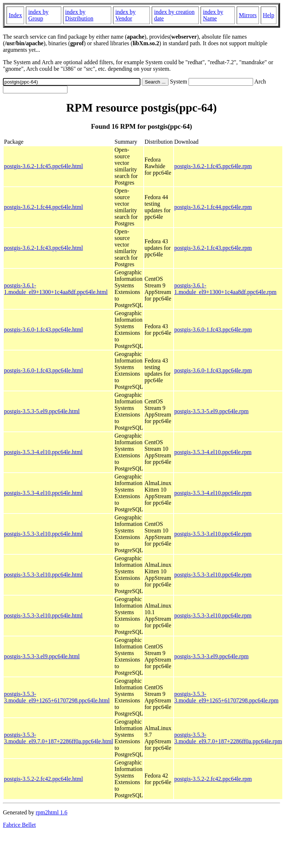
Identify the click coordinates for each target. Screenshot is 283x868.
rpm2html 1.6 (52, 812)
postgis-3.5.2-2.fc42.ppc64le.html (43, 779)
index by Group (38, 15)
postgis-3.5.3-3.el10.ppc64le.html (43, 534)
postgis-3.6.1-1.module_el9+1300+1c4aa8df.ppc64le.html (56, 289)
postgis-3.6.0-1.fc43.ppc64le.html (43, 330)
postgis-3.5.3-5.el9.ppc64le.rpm (212, 411)
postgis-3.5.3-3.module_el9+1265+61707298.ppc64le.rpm (226, 697)
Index (15, 15)
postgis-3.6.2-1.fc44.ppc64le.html (43, 207)
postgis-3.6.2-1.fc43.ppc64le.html (43, 248)
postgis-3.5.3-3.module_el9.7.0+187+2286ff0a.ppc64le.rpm (228, 738)
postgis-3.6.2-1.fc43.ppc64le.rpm (213, 248)
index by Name (213, 15)
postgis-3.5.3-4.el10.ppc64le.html (43, 452)
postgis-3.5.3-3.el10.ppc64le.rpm (213, 534)
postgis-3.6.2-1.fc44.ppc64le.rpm (213, 207)
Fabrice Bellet (19, 825)
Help (269, 15)
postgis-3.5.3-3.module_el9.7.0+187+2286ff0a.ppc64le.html (59, 738)
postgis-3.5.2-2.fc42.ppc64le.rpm (213, 779)
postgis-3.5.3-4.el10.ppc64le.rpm (213, 452)
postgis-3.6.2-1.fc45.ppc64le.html (43, 166)
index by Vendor (125, 15)
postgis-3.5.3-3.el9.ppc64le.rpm (212, 656)
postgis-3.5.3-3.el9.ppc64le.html (42, 656)
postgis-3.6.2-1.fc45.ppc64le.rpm (213, 166)
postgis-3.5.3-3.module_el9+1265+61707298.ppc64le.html (57, 697)
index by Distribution (79, 15)
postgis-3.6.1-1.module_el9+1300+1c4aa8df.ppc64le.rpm (226, 289)
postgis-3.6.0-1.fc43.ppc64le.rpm (213, 330)
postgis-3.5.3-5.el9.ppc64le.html (42, 411)
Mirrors (248, 15)
